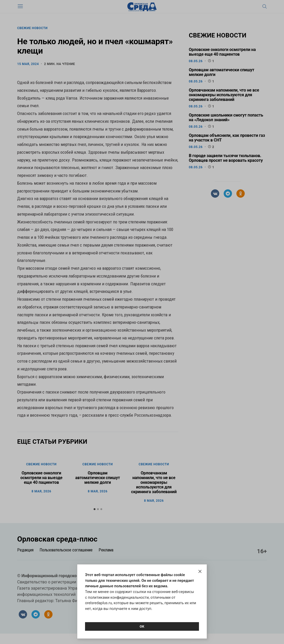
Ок (142, 626)
